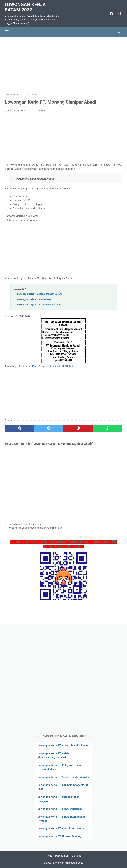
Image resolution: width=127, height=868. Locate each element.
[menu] (7, 31)
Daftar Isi (77, 856)
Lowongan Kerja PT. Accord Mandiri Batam (39, 293)
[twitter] (49, 428)
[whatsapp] (107, 428)
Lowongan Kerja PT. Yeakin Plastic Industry (63, 777)
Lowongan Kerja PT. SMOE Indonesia (60, 809)
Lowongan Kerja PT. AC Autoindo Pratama (39, 304)
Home (49, 856)
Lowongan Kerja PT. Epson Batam (35, 299)
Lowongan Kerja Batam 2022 (26, 7)
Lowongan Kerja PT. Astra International (61, 828)
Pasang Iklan (62, 856)
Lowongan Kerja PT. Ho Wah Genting (59, 836)
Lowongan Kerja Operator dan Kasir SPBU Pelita (47, 366)
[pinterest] (78, 428)
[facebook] (111, 13)
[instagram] (118, 13)
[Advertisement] (63, 64)
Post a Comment (37, 110)
